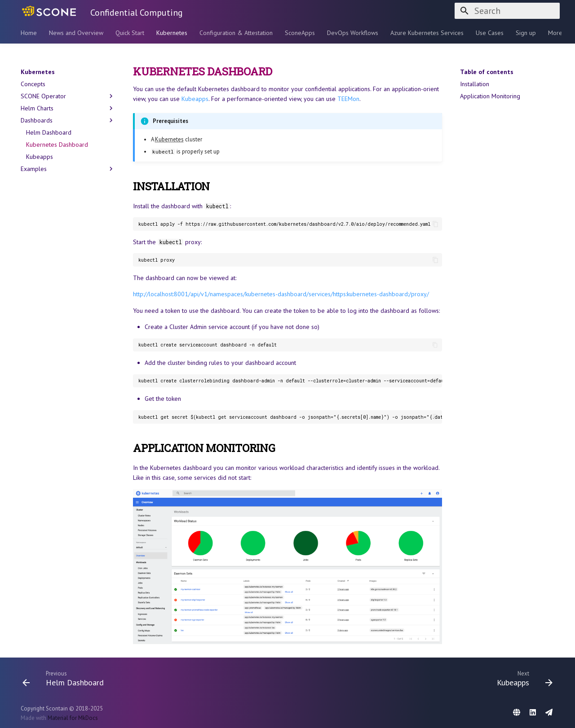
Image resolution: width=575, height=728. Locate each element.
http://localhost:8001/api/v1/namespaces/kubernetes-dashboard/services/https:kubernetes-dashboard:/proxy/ (281, 294)
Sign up (526, 33)
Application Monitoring (490, 96)
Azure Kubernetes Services (427, 33)
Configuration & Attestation (236, 33)
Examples (68, 169)
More (555, 33)
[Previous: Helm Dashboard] (66, 678)
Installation (475, 84)
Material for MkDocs (73, 718)
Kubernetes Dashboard (57, 145)
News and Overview (76, 33)
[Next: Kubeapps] (522, 678)
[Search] (507, 11)
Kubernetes (172, 33)
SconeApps (300, 33)
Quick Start (130, 33)
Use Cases (490, 33)
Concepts (33, 84)
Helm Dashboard (49, 132)
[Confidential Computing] (48, 11)
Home (29, 33)
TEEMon (348, 99)
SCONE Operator (68, 96)
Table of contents (487, 72)
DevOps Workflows (353, 33)
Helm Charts (68, 108)
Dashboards (68, 120)
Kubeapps (40, 157)
